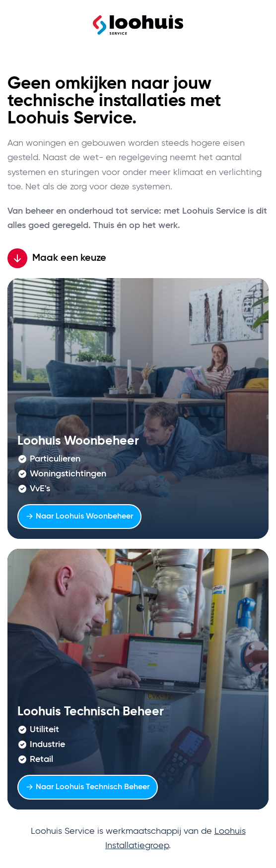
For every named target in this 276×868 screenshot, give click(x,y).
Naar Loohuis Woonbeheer (79, 517)
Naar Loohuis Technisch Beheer (88, 787)
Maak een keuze (57, 258)
